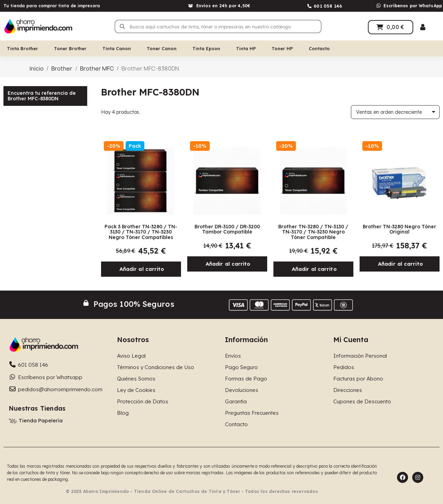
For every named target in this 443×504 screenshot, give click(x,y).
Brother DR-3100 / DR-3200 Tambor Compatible (227, 229)
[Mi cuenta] (423, 27)
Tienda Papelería (41, 420)
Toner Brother (70, 48)
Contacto (319, 48)
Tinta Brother (22, 48)
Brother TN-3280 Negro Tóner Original (399, 229)
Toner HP (282, 48)
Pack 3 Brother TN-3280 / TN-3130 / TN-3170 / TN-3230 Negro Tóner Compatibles (141, 232)
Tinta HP (246, 48)
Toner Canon (162, 48)
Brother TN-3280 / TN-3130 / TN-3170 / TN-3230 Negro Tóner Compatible (313, 232)
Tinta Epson (206, 48)
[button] (141, 269)
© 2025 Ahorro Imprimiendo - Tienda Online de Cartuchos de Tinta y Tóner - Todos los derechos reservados (192, 491)
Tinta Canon (117, 48)
